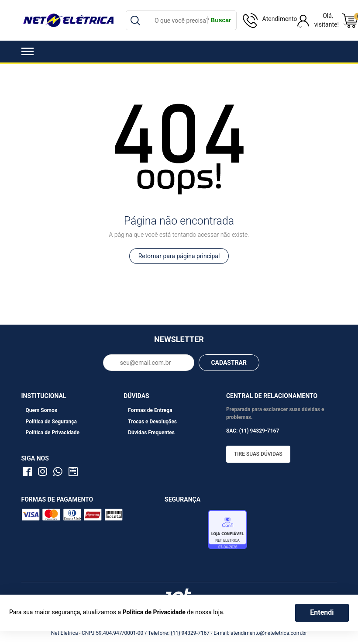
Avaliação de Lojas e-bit (185, 532)
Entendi (322, 612)
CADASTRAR (229, 363)
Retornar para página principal (179, 256)
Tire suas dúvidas (258, 454)
